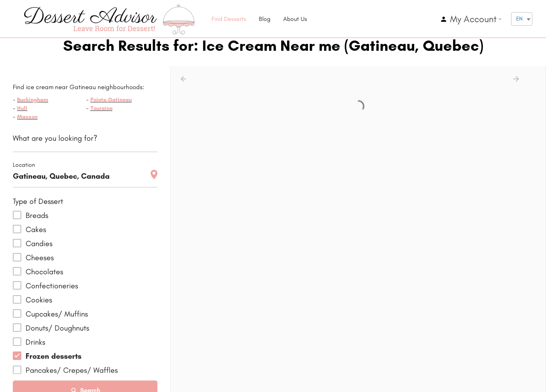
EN (519, 19)
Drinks (35, 342)
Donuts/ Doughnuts (57, 328)
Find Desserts (229, 19)
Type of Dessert (38, 201)
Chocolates (44, 272)
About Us (295, 19)
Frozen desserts (54, 356)
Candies (39, 244)
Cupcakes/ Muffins (57, 314)
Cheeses (40, 258)
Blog (265, 19)
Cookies (39, 300)
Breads (37, 215)
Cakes (36, 229)
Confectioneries (52, 286)
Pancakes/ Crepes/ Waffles (72, 370)
